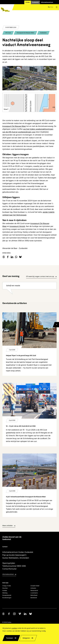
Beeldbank (34, 598)
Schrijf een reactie (13, 286)
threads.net (4, 257)
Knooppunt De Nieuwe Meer (25, 33)
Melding (5, 593)
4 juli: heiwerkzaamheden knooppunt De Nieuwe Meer (26, 497)
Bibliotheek (34, 595)
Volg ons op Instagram (14, 614)
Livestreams (34, 593)
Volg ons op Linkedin (25, 614)
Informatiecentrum (47, 2)
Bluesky (20, 257)
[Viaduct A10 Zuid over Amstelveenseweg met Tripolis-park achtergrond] (29, 78)
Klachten (5, 588)
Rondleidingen (7, 598)
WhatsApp (16, 257)
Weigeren (26, 638)
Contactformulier (9, 569)
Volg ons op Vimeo (20, 614)
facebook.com (8, 257)
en (52, 7)
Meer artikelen (8, 526)
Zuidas (28, 2)
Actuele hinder (35, 586)
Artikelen (33, 588)
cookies (14, 628)
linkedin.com (12, 257)
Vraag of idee (7, 586)
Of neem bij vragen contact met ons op (40, 277)
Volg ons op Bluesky (31, 614)
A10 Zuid (8, 33)
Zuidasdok (35, 2)
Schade (5, 591)
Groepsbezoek (7, 595)
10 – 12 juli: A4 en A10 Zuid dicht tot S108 (21, 426)
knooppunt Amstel (17, 226)
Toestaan (10, 638)
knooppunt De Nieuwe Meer (14, 126)
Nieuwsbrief (34, 591)
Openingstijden (9, 563)
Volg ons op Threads (4, 614)
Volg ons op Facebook (9, 614)
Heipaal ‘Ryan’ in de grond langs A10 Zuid (21, 356)
